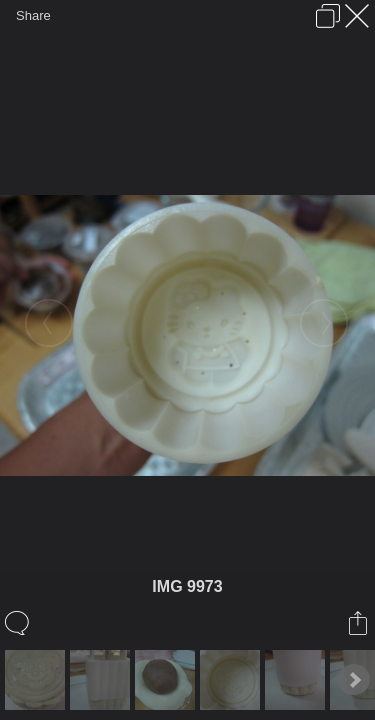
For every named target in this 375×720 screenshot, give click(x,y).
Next (354, 680)
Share (33, 15)
